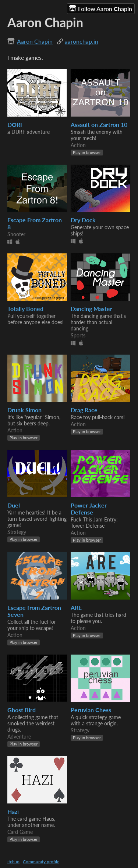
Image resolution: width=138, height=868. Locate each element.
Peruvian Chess (91, 710)
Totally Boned (25, 309)
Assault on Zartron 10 (99, 124)
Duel (14, 505)
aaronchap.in (82, 41)
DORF (15, 124)
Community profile (41, 862)
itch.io (13, 862)
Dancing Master (91, 309)
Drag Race (84, 410)
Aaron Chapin (35, 41)
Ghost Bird (22, 710)
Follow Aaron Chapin (101, 8)
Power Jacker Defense (89, 509)
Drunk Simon (24, 410)
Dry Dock (83, 220)
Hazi (13, 811)
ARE (76, 607)
